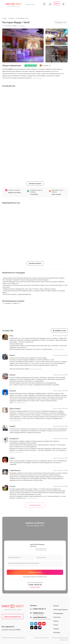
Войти (57, 3)
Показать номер (35, 587)
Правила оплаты (64, 640)
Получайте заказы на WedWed (11, 629)
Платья (56, 621)
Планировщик (58, 613)
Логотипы (57, 633)
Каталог (56, 606)
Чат (50, 4)
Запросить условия (35, 572)
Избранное (44, 4)
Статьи (56, 625)
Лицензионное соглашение (42, 638)
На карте (22, 26)
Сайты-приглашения (60, 610)
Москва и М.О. (30, 4)
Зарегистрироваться (12, 617)
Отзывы (56, 629)
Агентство (57, 617)
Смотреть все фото (35, 184)
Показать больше (35, 505)
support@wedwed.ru (40, 617)
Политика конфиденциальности (60, 638)
